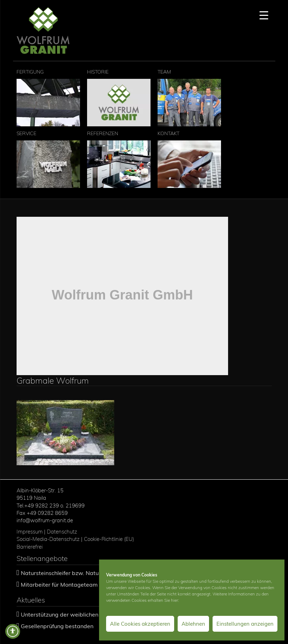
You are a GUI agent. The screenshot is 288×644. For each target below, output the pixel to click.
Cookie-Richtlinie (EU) (110, 539)
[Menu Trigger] (264, 15)
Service (48, 159)
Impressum (30, 532)
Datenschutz (62, 532)
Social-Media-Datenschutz (48, 539)
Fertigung (48, 97)
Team (189, 97)
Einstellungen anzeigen (245, 624)
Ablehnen (193, 624)
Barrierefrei (30, 547)
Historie (119, 97)
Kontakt (189, 159)
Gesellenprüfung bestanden (57, 626)
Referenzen (119, 159)
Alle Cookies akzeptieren (140, 624)
